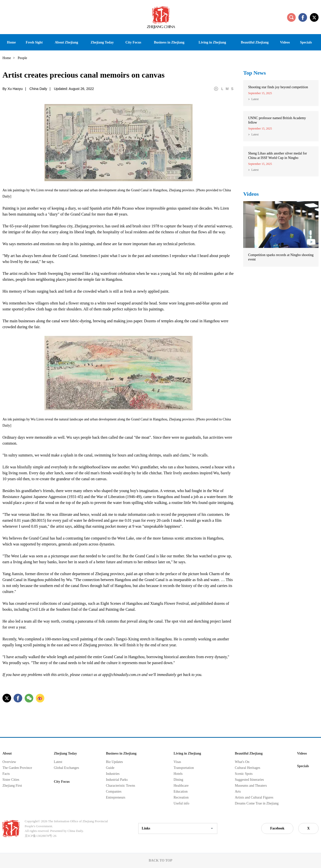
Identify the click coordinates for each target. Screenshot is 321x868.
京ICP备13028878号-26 (41, 836)
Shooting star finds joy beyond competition (278, 87)
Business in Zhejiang (121, 753)
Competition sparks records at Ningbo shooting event (281, 257)
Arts (238, 792)
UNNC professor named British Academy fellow (277, 120)
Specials (303, 766)
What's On (242, 762)
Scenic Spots (244, 774)
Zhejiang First (12, 786)
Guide (110, 768)
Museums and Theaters (251, 786)
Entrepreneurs (116, 797)
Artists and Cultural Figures (254, 797)
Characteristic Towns (120, 786)
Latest (255, 99)
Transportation (184, 768)
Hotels (178, 774)
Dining (178, 780)
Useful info (181, 803)
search (291, 17)
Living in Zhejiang (187, 753)
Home (7, 58)
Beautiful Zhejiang (249, 753)
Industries (113, 774)
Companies (114, 792)
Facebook (277, 828)
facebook (303, 17)
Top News (255, 73)
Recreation (181, 797)
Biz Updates (114, 762)
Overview (9, 762)
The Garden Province (17, 768)
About (7, 753)
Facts (6, 774)
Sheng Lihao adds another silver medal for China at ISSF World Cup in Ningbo (278, 156)
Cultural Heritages (248, 768)
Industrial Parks (117, 780)
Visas (177, 762)
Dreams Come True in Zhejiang (257, 803)
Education (181, 792)
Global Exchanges (66, 768)
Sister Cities (11, 780)
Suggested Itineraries (249, 780)
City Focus (62, 782)
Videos (251, 194)
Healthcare (181, 786)
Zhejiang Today (65, 753)
